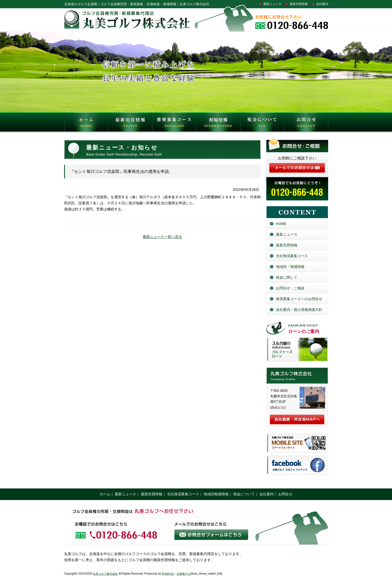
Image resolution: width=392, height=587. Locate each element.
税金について (262, 123)
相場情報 (218, 123)
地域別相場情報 (216, 494)
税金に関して (287, 277)
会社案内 (322, 4)
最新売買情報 (299, 4)
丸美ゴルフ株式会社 (105, 574)
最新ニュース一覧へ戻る (162, 237)
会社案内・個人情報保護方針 (299, 310)
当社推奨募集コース (292, 256)
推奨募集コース (174, 123)
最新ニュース (272, 4)
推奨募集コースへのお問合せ (299, 299)
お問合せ (306, 123)
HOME (86, 123)
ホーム (105, 494)
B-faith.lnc (168, 574)
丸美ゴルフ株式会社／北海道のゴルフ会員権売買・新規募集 (297, 376)
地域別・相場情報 (290, 267)
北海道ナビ (183, 574)
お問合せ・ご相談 (290, 288)
